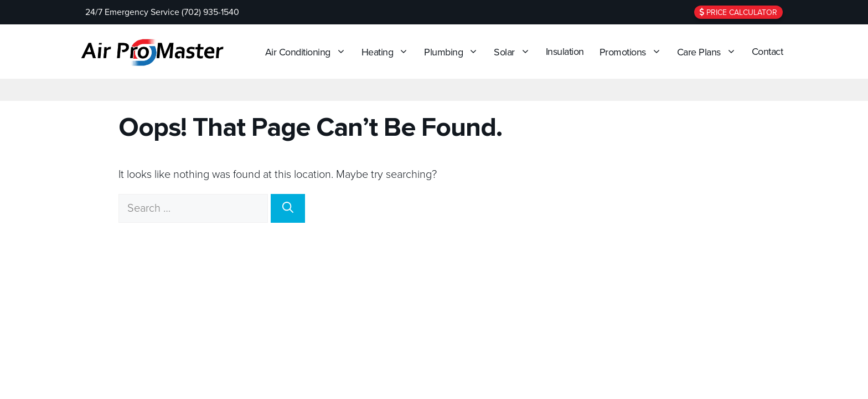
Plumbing (454, 52)
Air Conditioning (308, 52)
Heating (388, 52)
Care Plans (709, 52)
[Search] (288, 208)
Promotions (633, 52)
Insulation (565, 52)
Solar (515, 52)
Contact (768, 52)
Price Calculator (738, 12)
